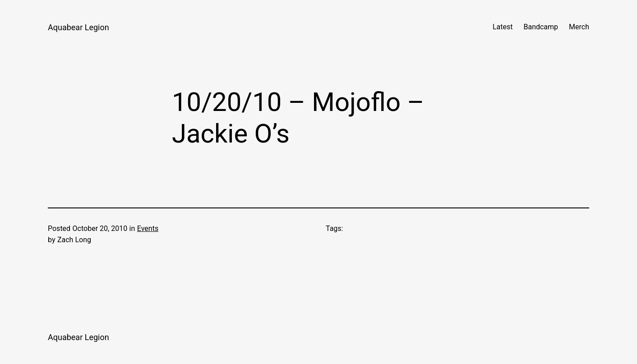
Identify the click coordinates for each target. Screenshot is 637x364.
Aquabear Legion (78, 27)
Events (148, 228)
